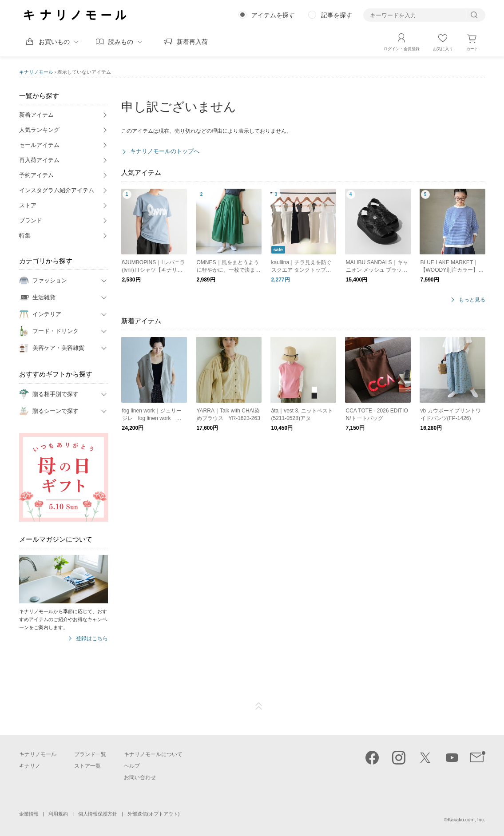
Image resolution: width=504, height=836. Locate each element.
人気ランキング (39, 130)
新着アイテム (36, 115)
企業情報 (29, 814)
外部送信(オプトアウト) (153, 814)
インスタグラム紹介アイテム (57, 190)
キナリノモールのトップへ (165, 151)
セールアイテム (39, 145)
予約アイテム (36, 175)
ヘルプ (132, 766)
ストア (28, 205)
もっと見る (472, 300)
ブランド (31, 220)
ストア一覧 (87, 766)
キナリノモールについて (153, 754)
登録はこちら (92, 639)
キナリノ (30, 766)
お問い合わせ (140, 777)
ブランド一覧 (90, 754)
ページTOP (259, 706)
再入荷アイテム (39, 160)
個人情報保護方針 (98, 814)
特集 (25, 236)
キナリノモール (36, 72)
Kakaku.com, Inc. (466, 820)
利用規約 (58, 814)
